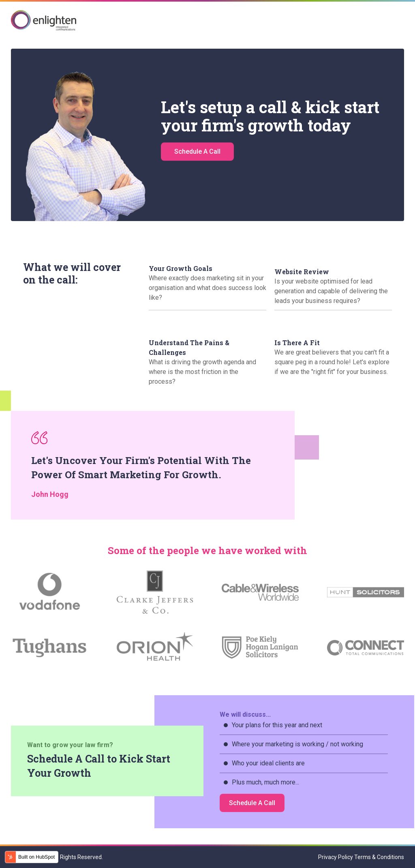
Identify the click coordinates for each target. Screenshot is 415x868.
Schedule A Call (197, 155)
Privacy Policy (336, 857)
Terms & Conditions (379, 857)
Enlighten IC (44, 20)
